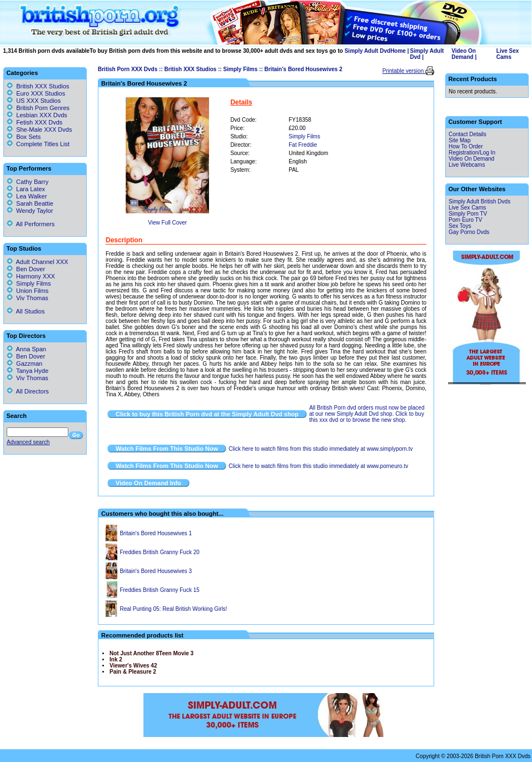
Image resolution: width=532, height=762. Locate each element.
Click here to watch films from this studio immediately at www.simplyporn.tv (320, 449)
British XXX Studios (190, 69)
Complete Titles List (38, 144)
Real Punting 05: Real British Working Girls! (173, 609)
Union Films (28, 291)
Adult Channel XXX (38, 262)
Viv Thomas (28, 298)
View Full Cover (167, 223)
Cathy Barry (28, 182)
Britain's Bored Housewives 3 (156, 571)
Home (398, 51)
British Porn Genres (43, 108)
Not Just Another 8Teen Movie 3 (151, 653)
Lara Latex (26, 189)
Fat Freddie (303, 145)
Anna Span (26, 349)
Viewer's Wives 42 (133, 666)
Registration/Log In (472, 153)
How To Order (466, 146)
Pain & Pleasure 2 (133, 672)
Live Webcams (467, 165)
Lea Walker (27, 196)
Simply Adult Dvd (367, 51)
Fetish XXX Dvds (39, 122)
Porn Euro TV (465, 220)
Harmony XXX (31, 276)
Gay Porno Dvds (469, 232)
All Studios (26, 311)
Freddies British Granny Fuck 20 (159, 552)
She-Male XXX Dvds (44, 130)
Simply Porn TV (468, 214)
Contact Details (468, 134)
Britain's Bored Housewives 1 (156, 533)
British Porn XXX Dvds (128, 69)
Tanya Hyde (28, 371)
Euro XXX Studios (41, 93)
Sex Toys (460, 226)
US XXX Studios (38, 101)
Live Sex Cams (508, 54)
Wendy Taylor (30, 211)
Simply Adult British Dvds (479, 201)
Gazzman (24, 363)
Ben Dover (26, 269)
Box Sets (28, 137)
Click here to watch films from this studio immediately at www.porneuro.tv (318, 466)
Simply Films (241, 69)
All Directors (28, 391)
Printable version (404, 71)
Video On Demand (464, 54)
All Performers (31, 224)
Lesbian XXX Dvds (42, 115)
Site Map (459, 140)
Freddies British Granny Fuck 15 (159, 590)
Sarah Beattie (30, 203)
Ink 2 (116, 659)
